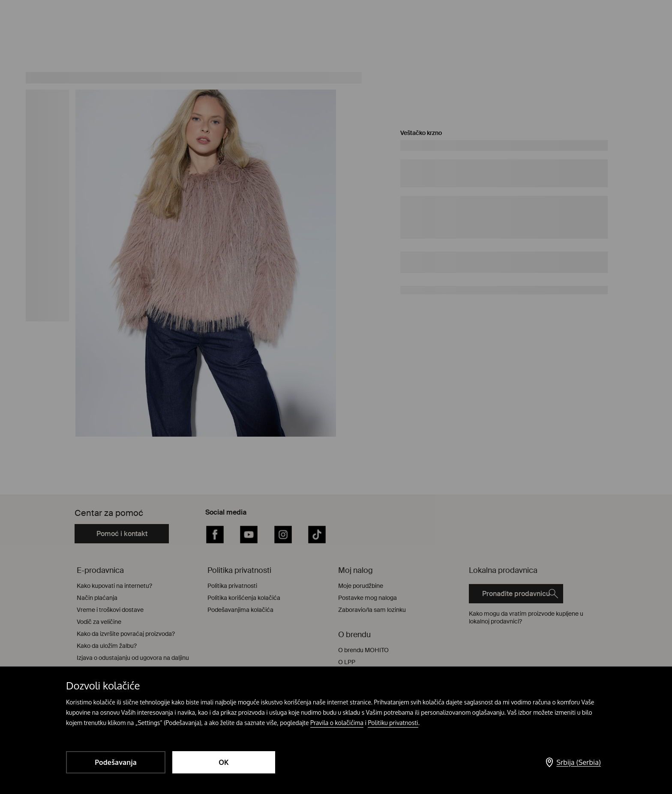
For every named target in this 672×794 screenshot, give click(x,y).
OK (224, 762)
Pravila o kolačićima (337, 723)
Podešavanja (116, 762)
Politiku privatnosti (393, 723)
